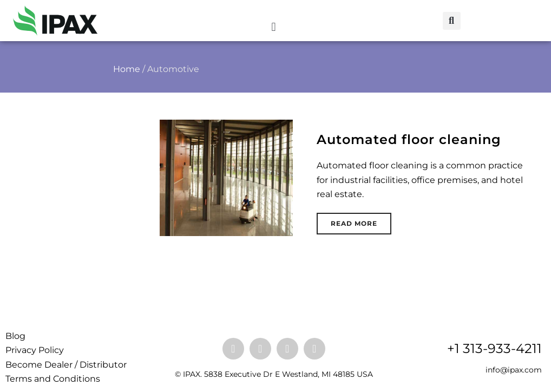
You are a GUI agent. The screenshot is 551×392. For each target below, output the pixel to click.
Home (127, 69)
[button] (274, 27)
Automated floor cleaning (409, 139)
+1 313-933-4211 (494, 348)
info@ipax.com (514, 370)
